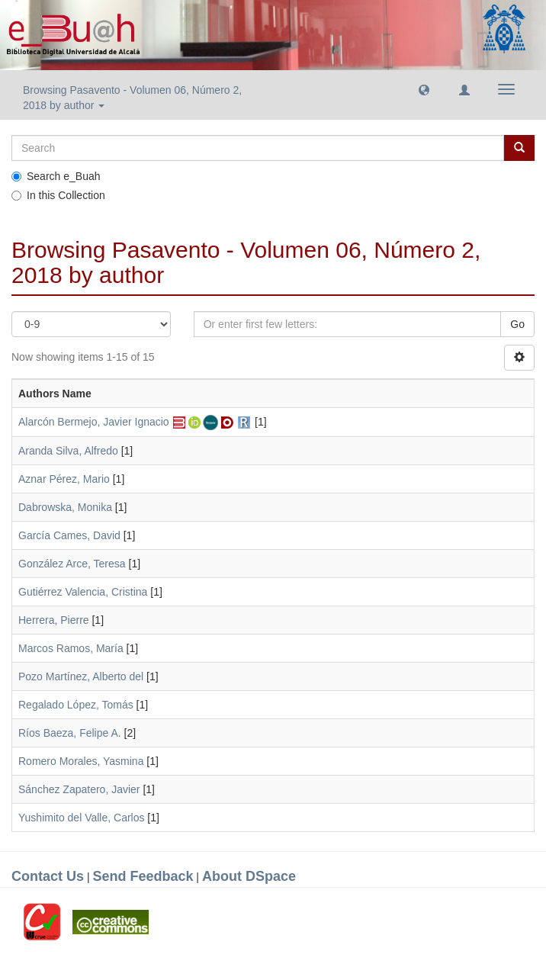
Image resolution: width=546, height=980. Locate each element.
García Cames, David (69, 535)
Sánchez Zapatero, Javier (79, 789)
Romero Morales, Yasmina (81, 761)
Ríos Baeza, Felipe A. (70, 733)
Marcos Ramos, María (71, 648)
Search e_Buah (56, 176)
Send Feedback (143, 876)
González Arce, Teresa (72, 564)
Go (517, 324)
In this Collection (58, 195)
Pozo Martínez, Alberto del (81, 676)
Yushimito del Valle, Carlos (81, 818)
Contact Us (48, 876)
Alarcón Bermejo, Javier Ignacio (94, 422)
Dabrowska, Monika (65, 507)
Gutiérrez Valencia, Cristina (83, 592)
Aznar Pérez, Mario (64, 479)
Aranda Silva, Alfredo (68, 451)
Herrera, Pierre (54, 620)
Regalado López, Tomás (76, 705)
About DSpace (249, 876)
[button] (424, 89)
